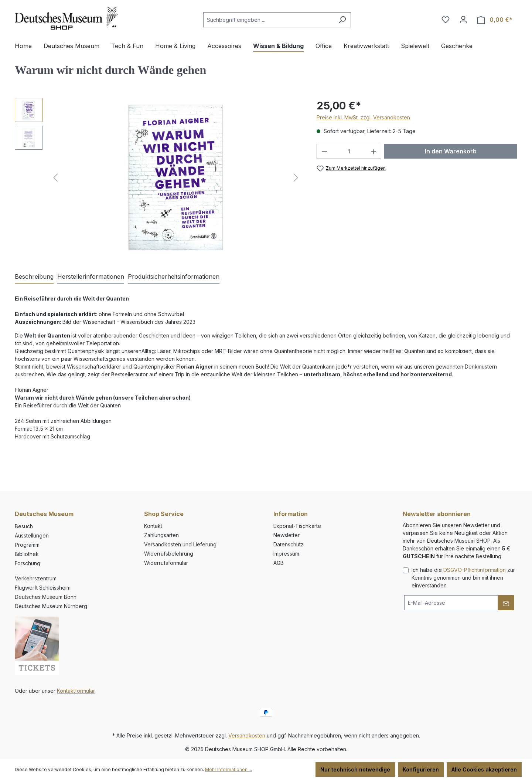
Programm (27, 545)
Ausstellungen (32, 535)
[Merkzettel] (446, 20)
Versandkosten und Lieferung (180, 544)
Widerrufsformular (166, 563)
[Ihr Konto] (463, 20)
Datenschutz (289, 544)
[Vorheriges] (55, 178)
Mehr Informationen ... (229, 769)
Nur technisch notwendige (355, 769)
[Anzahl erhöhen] (374, 151)
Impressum (286, 554)
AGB (279, 563)
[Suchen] (342, 20)
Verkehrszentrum (36, 578)
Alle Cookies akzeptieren (484, 769)
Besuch (24, 526)
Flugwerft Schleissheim (43, 588)
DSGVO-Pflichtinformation (475, 570)
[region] (158, 177)
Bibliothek (27, 554)
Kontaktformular (76, 691)
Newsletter (287, 535)
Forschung (28, 563)
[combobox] (269, 20)
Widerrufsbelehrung (169, 554)
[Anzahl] (349, 151)
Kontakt (153, 526)
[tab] (34, 277)
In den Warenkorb (451, 151)
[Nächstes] (296, 178)
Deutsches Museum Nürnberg (51, 606)
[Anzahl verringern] (324, 151)
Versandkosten (247, 735)
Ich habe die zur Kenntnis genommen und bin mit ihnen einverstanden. (463, 578)
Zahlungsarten (161, 535)
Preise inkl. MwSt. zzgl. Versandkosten (363, 117)
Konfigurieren (421, 769)
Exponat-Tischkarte (297, 526)
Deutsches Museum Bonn (46, 597)
